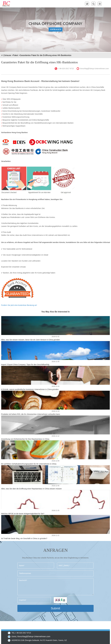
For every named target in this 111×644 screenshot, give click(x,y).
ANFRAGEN (56, 29)
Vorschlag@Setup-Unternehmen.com (94, 69)
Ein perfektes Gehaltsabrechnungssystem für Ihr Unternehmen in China (29, 464)
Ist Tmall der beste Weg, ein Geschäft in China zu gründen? (24, 538)
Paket (15, 55)
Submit (56, 608)
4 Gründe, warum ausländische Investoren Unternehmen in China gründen (30, 389)
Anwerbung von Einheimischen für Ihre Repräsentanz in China (25, 439)
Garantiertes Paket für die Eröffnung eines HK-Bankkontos (46, 55)
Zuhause (7, 55)
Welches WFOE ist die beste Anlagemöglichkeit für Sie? (23, 514)
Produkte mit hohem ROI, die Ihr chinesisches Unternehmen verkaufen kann (31, 414)
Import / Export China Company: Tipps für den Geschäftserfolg (25, 365)
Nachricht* (55, 587)
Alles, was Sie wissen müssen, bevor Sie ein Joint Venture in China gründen (30, 340)
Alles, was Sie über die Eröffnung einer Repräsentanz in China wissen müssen (31, 489)
